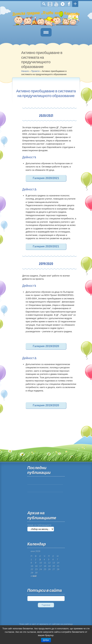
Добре (46, 640)
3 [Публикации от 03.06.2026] (40, 560)
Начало (25, 71)
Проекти (35, 71)
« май (34, 576)
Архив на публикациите (39, 525)
